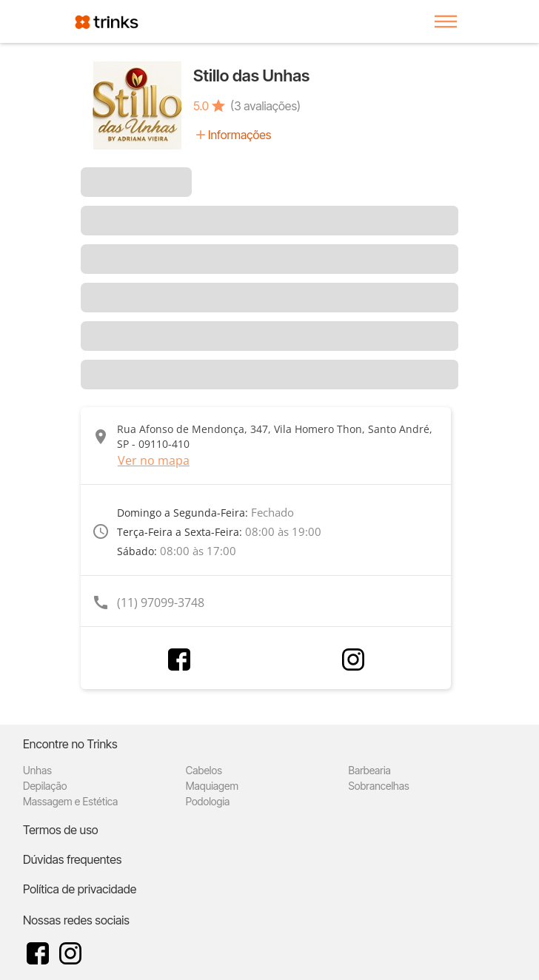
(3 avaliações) (265, 106)
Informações (240, 135)
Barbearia (370, 770)
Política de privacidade (80, 889)
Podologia (208, 801)
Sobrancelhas (379, 786)
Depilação (45, 786)
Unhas (37, 770)
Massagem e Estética (70, 801)
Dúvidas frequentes (72, 859)
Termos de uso (61, 830)
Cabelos (204, 770)
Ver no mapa (154, 460)
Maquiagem (212, 786)
